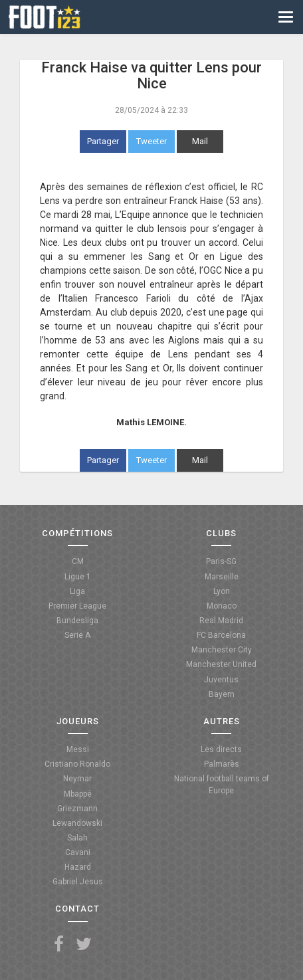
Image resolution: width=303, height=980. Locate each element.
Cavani (78, 852)
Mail (200, 141)
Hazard (78, 867)
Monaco (222, 606)
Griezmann (77, 809)
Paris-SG (221, 561)
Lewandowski (77, 823)
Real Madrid (221, 621)
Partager (103, 141)
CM (78, 561)
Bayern (222, 694)
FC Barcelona (221, 635)
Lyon (222, 591)
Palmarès (222, 764)
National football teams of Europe (222, 784)
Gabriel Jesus (78, 882)
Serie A (77, 635)
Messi (78, 749)
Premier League (77, 606)
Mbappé (78, 794)
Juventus (221, 680)
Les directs (221, 749)
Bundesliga (77, 621)
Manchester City (222, 650)
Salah (77, 838)
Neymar (77, 779)
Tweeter (151, 141)
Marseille (222, 577)
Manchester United (221, 664)
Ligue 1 (78, 577)
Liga (77, 591)
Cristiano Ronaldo (77, 764)
